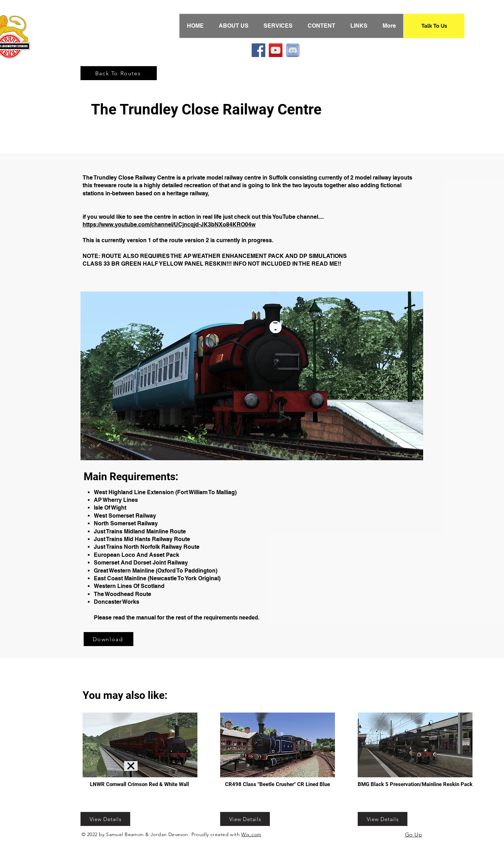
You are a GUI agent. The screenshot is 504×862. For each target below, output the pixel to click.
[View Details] (105, 819)
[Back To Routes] (119, 73)
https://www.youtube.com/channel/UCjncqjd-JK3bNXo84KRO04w (169, 225)
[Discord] (293, 50)
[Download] (108, 639)
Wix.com (251, 834)
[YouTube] (276, 50)
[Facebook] (258, 50)
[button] (252, 376)
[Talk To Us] (434, 26)
